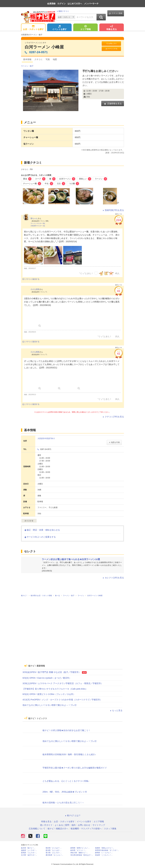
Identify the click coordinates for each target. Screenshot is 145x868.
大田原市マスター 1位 (38, 226)
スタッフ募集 (110, 829)
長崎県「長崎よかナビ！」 (105, 848)
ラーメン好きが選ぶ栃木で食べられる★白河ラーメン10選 (71, 559)
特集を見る (112, 28)
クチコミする (111, 49)
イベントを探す (59, 28)
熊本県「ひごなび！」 (54, 848)
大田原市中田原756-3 (46, 439)
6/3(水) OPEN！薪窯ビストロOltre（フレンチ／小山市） (49, 694)
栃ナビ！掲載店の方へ (58, 829)
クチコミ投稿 (116, 13)
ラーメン (25, 66)
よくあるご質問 (62, 825)
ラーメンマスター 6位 (38, 223)
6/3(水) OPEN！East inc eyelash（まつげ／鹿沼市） (47, 678)
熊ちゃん (34, 218)
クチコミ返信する (31, 279)
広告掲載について (37, 829)
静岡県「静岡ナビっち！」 (80, 848)
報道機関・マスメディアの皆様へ (86, 829)
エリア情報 (86, 28)
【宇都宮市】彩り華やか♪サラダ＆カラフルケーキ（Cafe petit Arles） (55, 689)
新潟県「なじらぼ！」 (54, 850)
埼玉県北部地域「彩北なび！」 (82, 855)
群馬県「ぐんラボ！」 (29, 853)
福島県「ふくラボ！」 (29, 850)
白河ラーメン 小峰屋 (44, 47)
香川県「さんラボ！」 (54, 853)
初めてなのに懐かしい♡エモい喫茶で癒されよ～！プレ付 (50, 705)
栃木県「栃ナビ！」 (28, 848)
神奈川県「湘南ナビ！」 (79, 853)
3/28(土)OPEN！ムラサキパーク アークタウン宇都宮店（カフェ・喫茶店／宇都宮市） (63, 683)
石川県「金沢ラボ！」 (29, 855)
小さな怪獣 (35, 289)
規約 (74, 825)
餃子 (32, 66)
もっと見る (116, 710)
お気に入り (111, 43)
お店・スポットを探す (33, 28)
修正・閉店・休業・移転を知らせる (42, 530)
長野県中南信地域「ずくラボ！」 (107, 850)
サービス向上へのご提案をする (40, 537)
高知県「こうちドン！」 (104, 855)
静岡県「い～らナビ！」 (104, 853)
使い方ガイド (46, 825)
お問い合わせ (84, 825)
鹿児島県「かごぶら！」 (55, 855)
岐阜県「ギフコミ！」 (79, 850)
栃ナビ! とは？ (72, 815)
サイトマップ (99, 825)
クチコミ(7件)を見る (113, 417)
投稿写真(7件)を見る (113, 210)
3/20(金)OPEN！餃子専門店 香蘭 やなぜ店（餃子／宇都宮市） (52, 672)
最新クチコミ (63, 11)
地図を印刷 (114, 442)
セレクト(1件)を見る (113, 578)
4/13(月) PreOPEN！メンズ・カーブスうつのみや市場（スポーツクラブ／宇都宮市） (62, 700)
